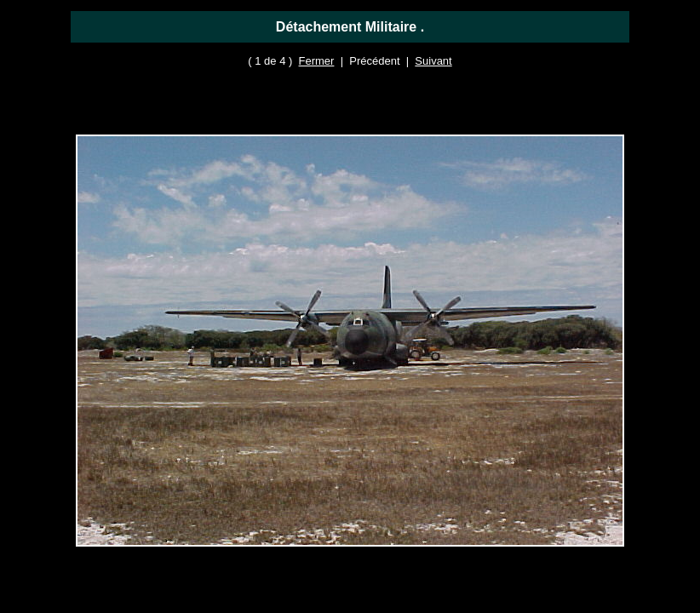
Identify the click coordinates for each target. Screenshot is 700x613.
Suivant (433, 61)
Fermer (317, 61)
